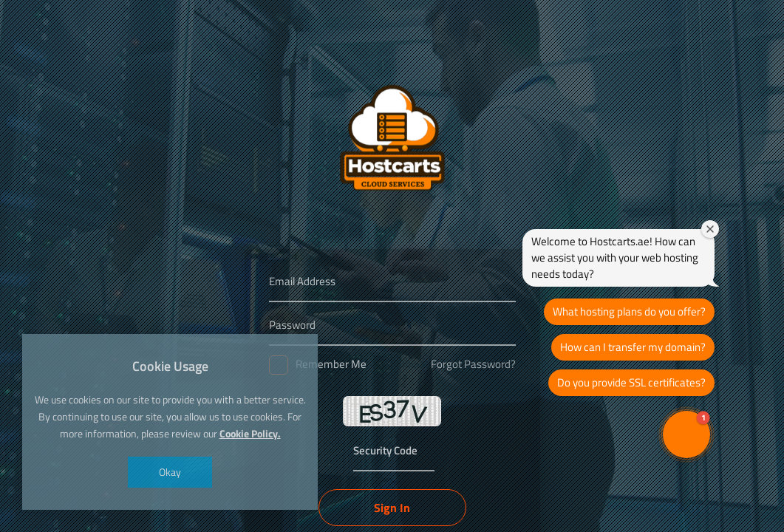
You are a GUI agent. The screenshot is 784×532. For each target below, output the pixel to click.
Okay (170, 472)
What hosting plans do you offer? (629, 311)
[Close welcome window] (710, 229)
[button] (686, 434)
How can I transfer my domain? (633, 347)
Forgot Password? (473, 364)
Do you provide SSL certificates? (631, 382)
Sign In (392, 508)
